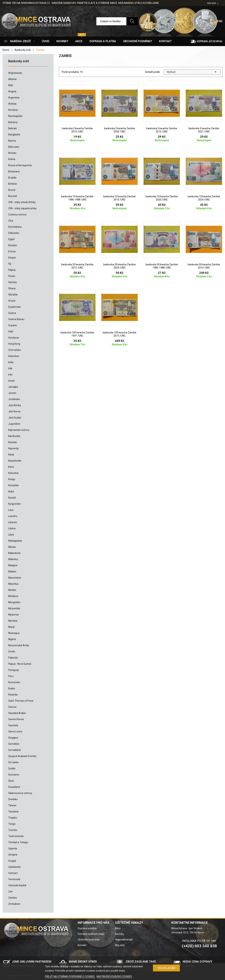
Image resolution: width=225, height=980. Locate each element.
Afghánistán (15, 73)
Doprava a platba (87, 928)
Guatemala (14, 307)
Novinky (119, 934)
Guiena (12, 313)
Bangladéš (14, 135)
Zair (10, 892)
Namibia (13, 621)
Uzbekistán (15, 867)
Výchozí (192, 72)
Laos (11, 510)
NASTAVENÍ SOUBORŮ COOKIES (114, 976)
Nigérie (12, 639)
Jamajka (13, 387)
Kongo (12, 479)
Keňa (11, 467)
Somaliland (15, 750)
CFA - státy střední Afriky (22, 202)
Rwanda (13, 695)
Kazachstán (15, 461)
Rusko (12, 688)
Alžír (11, 85)
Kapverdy (13, 448)
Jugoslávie (14, 424)
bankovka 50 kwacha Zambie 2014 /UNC (204, 266)
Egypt (11, 239)
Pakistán (13, 658)
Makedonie (14, 553)
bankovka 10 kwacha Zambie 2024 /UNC (204, 198)
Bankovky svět (19, 61)
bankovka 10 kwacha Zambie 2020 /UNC (162, 198)
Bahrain (13, 128)
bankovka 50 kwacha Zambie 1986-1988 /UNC (162, 266)
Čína (11, 221)
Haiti (11, 331)
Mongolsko (14, 602)
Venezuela (14, 879)
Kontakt (82, 945)
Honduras (14, 338)
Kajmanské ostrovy (19, 430)
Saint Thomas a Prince (21, 701)
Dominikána (15, 227)
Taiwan (12, 805)
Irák (10, 368)
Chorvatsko (15, 350)
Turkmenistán (16, 836)
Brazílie (12, 178)
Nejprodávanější (124, 940)
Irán (10, 375)
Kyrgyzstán (15, 504)
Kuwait (12, 498)
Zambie (13, 898)
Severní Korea (16, 719)
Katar (11, 455)
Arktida (12, 104)
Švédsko (13, 799)
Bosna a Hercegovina (20, 165)
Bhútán (12, 153)
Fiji (10, 264)
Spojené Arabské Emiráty (22, 756)
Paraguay (14, 670)
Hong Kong (14, 344)
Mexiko (12, 590)
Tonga (12, 824)
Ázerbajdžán (15, 116)
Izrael (11, 381)
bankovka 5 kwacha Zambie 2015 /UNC (162, 130)
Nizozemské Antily (19, 645)
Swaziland (14, 787)
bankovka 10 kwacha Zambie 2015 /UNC (120, 198)
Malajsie (13, 565)
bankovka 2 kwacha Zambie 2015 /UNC (77, 130)
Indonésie (14, 356)
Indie (11, 362)
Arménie (13, 110)
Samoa (12, 707)
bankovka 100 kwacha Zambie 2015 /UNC (120, 334)
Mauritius (13, 584)
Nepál (11, 627)
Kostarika (13, 485)
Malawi (12, 572)
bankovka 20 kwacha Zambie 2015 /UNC (77, 266)
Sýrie (11, 781)
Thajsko (13, 818)
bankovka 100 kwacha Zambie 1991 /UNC (77, 334)
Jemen (12, 393)
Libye (11, 535)
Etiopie (12, 258)
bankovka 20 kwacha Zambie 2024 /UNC (120, 266)
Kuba (11, 491)
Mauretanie (15, 578)
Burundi (13, 196)
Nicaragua (14, 633)
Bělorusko (14, 147)
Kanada (12, 442)
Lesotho (13, 516)
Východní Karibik (17, 885)
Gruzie (12, 301)
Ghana (12, 288)
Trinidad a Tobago (18, 842)
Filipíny (12, 270)
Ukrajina (13, 855)
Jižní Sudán (15, 418)
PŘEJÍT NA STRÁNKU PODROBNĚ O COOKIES (70, 976)
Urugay (12, 861)
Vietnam (13, 873)
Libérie (12, 528)
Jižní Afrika (15, 405)
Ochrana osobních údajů (91, 934)
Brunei (12, 190)
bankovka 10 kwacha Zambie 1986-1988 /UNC (77, 198)
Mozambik (14, 608)
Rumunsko (14, 682)
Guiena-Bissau (16, 319)
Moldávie (13, 596)
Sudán (12, 768)
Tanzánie (13, 812)
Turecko (13, 830)
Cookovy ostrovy (17, 215)
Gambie (13, 282)
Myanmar (14, 615)
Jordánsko (14, 399)
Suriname (14, 775)
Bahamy (13, 122)
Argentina (14, 98)
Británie (13, 184)
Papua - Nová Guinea (20, 664)
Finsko (12, 276)
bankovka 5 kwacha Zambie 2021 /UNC (204, 130)
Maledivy (13, 559)
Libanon (13, 522)
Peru (11, 676)
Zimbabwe (14, 904)
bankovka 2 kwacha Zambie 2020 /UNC (120, 130)
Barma (12, 141)
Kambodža (14, 436)
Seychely (13, 725)
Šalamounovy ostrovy (20, 793)
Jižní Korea (14, 411)
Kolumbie (13, 473)
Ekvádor (13, 245)
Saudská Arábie (17, 713)
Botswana (14, 171)
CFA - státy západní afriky (22, 208)
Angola (12, 91)
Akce (118, 928)
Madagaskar (15, 541)
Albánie (12, 79)
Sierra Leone (15, 732)
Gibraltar (13, 295)
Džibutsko (14, 233)
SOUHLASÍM (167, 968)
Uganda (13, 848)
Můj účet (120, 945)
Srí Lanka (13, 762)
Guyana (12, 325)
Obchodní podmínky (89, 940)
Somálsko (14, 744)
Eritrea (12, 251)
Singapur (13, 738)
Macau (12, 547)
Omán (12, 652)
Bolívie (12, 159)
